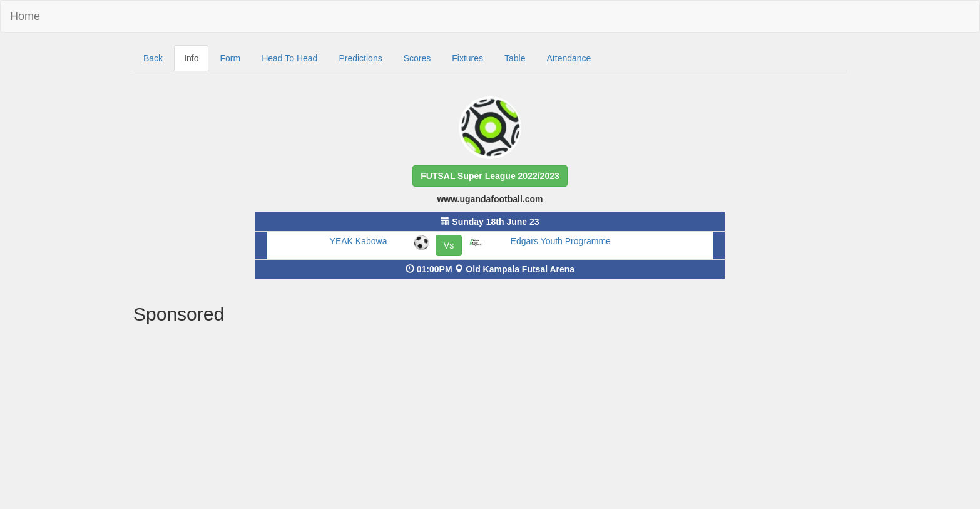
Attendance (569, 58)
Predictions (360, 58)
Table (515, 58)
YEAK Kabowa (359, 241)
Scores (417, 58)
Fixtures (467, 58)
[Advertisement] (490, 418)
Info (191, 58)
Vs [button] (449, 245)
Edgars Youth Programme (561, 241)
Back (153, 58)
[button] (490, 176)
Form (230, 58)
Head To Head (289, 58)
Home (25, 16)
